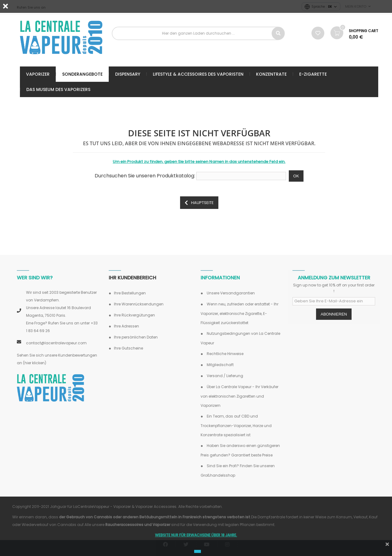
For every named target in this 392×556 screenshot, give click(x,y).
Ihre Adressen (126, 326)
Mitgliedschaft (220, 365)
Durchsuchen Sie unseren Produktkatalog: (145, 176)
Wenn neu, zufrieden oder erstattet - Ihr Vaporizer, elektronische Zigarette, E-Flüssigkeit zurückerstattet (239, 313)
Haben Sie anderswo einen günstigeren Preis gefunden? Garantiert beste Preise (240, 450)
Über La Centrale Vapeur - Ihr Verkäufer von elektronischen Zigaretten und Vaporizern (239, 396)
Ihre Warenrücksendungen (139, 304)
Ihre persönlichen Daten (136, 337)
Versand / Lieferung (224, 376)
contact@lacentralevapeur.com (56, 343)
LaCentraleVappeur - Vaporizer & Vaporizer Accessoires (125, 507)
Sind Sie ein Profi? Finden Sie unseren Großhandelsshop (238, 471)
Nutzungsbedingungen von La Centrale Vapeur (240, 338)
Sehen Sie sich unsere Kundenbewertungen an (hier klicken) (57, 359)
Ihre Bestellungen (130, 293)
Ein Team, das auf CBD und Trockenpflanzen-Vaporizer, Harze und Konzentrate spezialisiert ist (236, 426)
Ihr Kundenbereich (132, 278)
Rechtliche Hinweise (225, 354)
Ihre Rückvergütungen (134, 315)
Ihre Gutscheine (128, 348)
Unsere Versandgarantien (230, 293)
